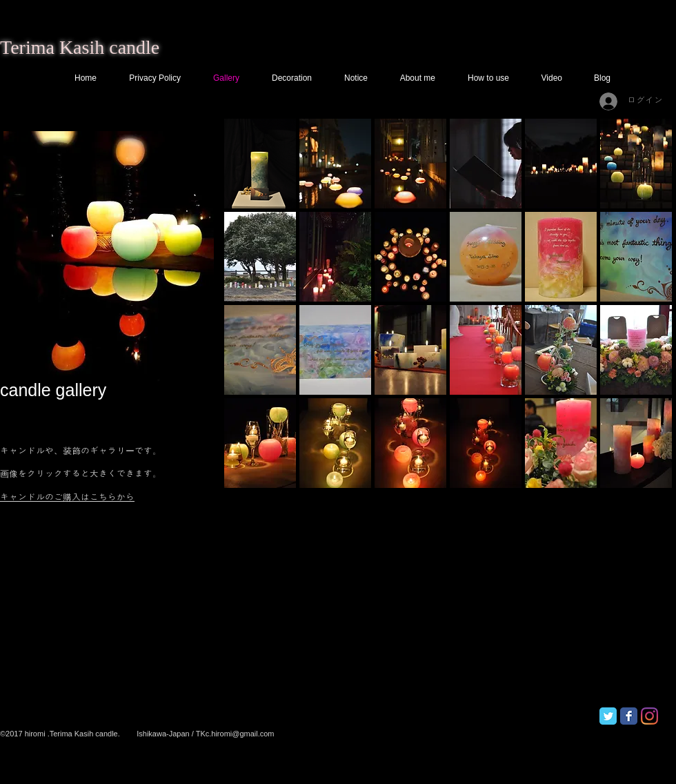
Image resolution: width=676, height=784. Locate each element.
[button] (260, 164)
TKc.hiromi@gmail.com (235, 734)
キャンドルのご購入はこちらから (67, 497)
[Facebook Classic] (629, 716)
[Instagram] (649, 716)
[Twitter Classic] (608, 716)
